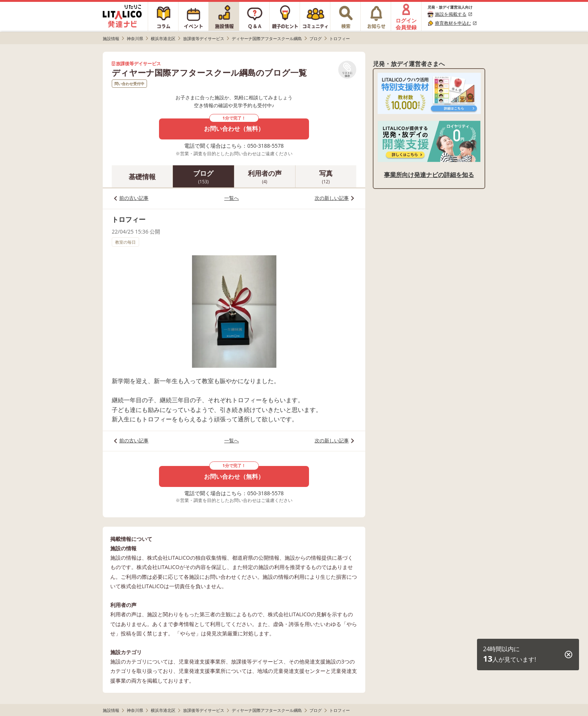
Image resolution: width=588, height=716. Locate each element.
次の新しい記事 (332, 198)
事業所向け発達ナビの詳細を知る (429, 175)
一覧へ (232, 198)
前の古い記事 (134, 198)
